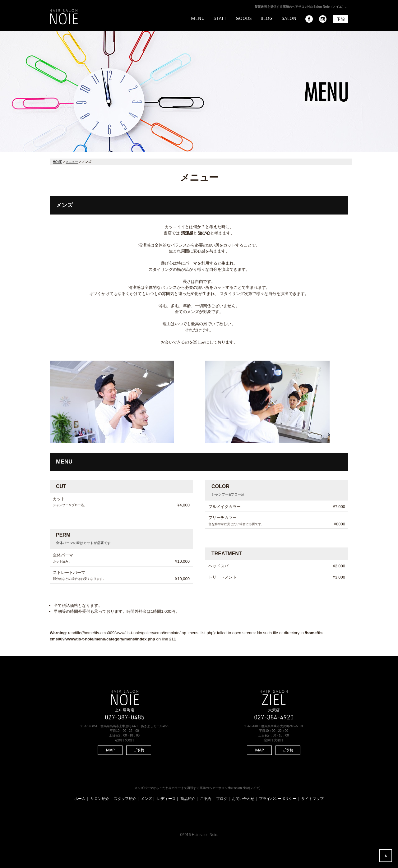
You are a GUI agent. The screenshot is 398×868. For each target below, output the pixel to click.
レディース (166, 799)
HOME (58, 162)
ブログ (222, 799)
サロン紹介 (100, 799)
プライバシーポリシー (278, 799)
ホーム (80, 799)
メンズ (146, 799)
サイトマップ (312, 799)
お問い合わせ (243, 799)
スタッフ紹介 (125, 799)
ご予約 (206, 799)
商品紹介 (188, 799)
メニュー (72, 162)
